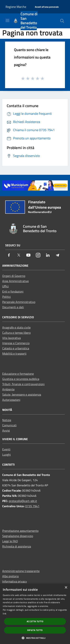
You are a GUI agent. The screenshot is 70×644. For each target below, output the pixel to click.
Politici (7, 297)
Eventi (6, 449)
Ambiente (8, 389)
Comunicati (9, 425)
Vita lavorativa (11, 338)
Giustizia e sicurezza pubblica (21, 379)
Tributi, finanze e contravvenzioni (23, 384)
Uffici (6, 286)
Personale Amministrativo (19, 302)
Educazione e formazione (18, 374)
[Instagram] (38, 255)
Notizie (7, 420)
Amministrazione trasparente (21, 571)
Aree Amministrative (15, 281)
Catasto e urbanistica (16, 348)
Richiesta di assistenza (17, 546)
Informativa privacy (15, 581)
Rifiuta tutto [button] (35, 630)
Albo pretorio (10, 576)
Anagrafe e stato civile (16, 327)
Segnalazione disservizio (18, 536)
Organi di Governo (14, 276)
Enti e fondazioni (13, 291)
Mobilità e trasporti (14, 353)
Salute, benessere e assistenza (22, 394)
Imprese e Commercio (16, 343)
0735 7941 (32, 506)
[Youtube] (28, 255)
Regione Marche (16, 7)
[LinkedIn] (48, 255)
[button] (35, 638)
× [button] (66, 588)
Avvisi (6, 430)
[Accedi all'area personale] (47, 7)
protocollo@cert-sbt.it (23, 501)
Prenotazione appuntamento (20, 531)
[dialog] (35, 614)
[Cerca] (62, 21)
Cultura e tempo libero (16, 333)
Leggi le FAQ (10, 541)
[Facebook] (9, 255)
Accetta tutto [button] (35, 621)
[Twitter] (19, 255)
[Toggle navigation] (7, 20)
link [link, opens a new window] (5, 614)
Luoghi (7, 454)
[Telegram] (57, 255)
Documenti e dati (13, 307)
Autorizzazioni (11, 400)
